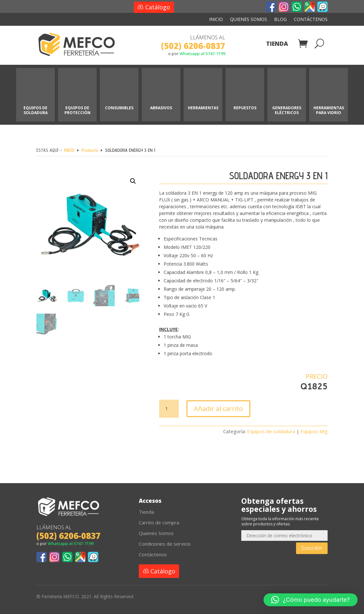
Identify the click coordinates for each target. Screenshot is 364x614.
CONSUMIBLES (119, 108)
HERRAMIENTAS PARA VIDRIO (329, 110)
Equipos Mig (314, 431)
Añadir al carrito (218, 409)
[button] (128, 190)
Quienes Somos (249, 20)
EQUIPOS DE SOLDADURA (36, 110)
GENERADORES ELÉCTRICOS (287, 110)
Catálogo (158, 7)
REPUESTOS (245, 108)
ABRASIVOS (161, 108)
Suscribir (312, 548)
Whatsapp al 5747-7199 (202, 54)
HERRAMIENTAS (203, 108)
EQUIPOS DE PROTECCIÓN (77, 110)
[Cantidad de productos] (169, 409)
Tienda (277, 44)
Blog (280, 20)
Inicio (216, 20)
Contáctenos (311, 20)
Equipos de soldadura (271, 431)
